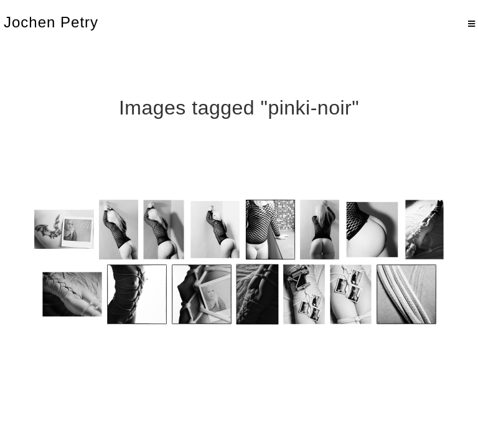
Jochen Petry (51, 22)
